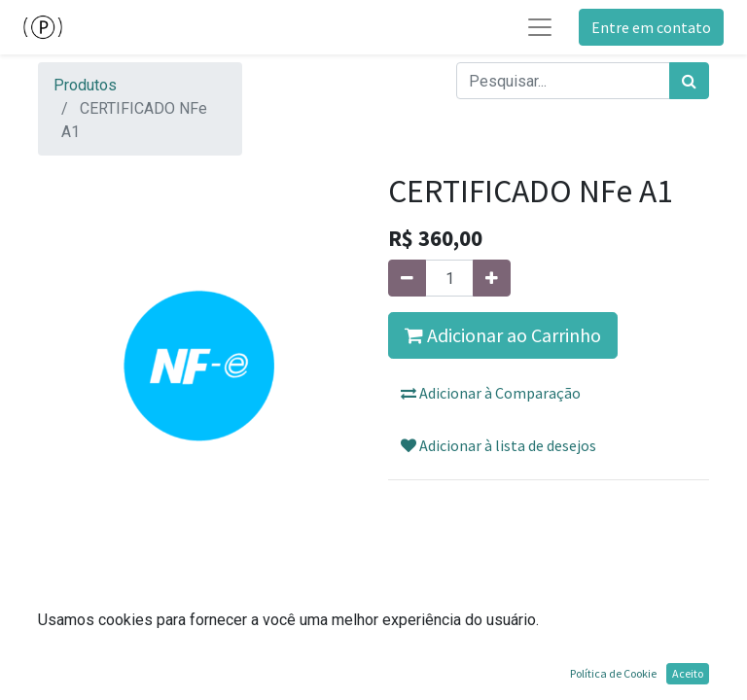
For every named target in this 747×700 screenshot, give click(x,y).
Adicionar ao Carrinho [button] (503, 335)
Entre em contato (651, 27)
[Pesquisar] (689, 81)
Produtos (85, 85)
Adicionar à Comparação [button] (491, 393)
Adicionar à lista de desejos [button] (498, 445)
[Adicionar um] (492, 278)
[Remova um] (407, 278)
